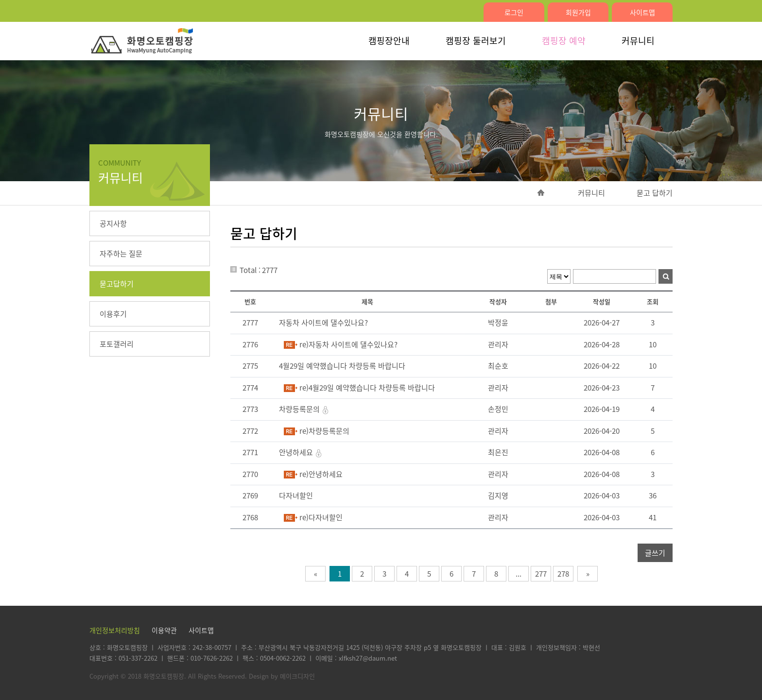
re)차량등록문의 (324, 431)
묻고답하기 (117, 284)
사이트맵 (642, 12)
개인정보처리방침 (115, 630)
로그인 (514, 12)
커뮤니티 (638, 41)
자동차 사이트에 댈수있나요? (323, 323)
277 (541, 574)
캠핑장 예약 (564, 41)
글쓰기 (655, 553)
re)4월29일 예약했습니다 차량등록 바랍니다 (367, 388)
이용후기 (113, 314)
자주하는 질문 (121, 254)
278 (563, 574)
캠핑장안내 (389, 41)
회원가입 (578, 12)
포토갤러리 (117, 344)
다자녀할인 (296, 495)
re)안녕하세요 (321, 474)
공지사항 (113, 223)
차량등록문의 (300, 409)
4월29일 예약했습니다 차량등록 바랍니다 (342, 366)
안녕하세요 (297, 452)
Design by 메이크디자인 (282, 676)
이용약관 (164, 630)
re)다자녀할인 (321, 517)
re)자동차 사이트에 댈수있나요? (348, 344)
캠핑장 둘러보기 (476, 41)
